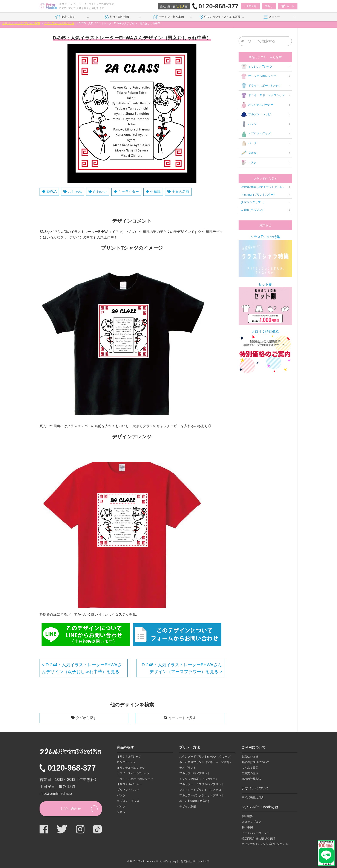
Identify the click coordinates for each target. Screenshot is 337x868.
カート (288, 6)
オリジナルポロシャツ (258, 76)
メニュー (272, 17)
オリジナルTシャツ (257, 67)
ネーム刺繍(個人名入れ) (194, 801)
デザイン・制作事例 (168, 17)
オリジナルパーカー (257, 105)
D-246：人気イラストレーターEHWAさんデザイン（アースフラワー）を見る (182, 668)
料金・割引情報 (117, 17)
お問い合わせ (71, 809)
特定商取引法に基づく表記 (258, 838)
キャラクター (129, 192)
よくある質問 (250, 768)
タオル (249, 153)
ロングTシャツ (126, 762)
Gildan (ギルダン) (252, 210)
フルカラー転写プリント (195, 773)
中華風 (155, 192)
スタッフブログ (251, 822)
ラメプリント (188, 768)
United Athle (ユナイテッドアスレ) (262, 187)
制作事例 (247, 827)
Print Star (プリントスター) (258, 195)
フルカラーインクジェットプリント (202, 795)
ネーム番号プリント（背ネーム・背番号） (206, 762)
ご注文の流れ (250, 773)
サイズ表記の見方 (253, 797)
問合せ (269, 6)
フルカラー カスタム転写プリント (202, 784)
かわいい (100, 192)
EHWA (51, 192)
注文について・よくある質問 (220, 17)
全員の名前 (181, 192)
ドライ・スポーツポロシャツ (263, 95)
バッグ (249, 143)
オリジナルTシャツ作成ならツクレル (265, 844)
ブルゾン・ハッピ (256, 115)
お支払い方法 (250, 756)
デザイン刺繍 (188, 807)
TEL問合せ (250, 6)
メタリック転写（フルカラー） (199, 779)
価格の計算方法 (251, 779)
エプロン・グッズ (256, 134)
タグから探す (86, 718)
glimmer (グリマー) (253, 202)
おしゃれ (75, 192)
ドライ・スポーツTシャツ (261, 86)
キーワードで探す (182, 718)
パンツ (249, 124)
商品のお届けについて (256, 762)
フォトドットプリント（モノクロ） (202, 790)
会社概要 (247, 816)
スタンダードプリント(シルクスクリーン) (205, 756)
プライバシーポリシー (256, 833)
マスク (249, 162)
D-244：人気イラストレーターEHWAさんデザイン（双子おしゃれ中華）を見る (82, 668)
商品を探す (65, 17)
